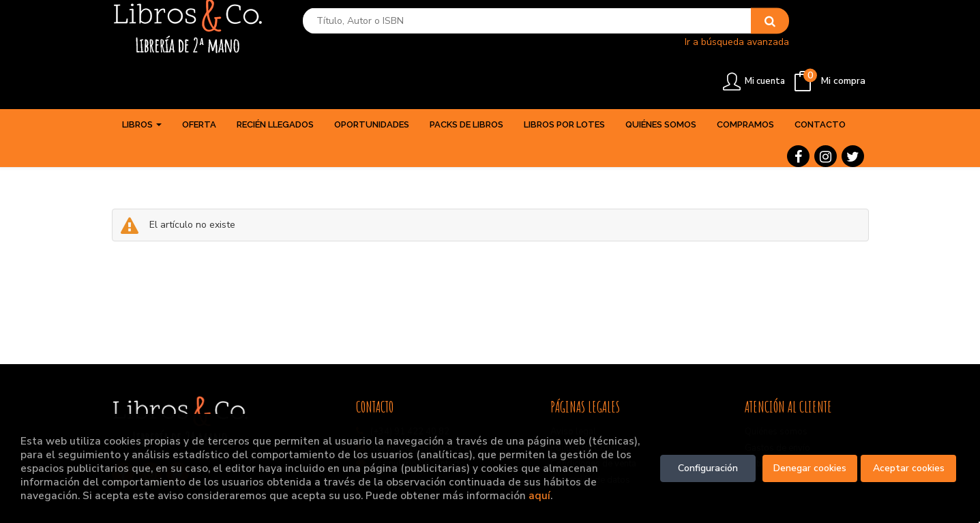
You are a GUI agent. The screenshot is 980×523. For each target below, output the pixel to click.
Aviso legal (573, 398)
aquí (539, 495)
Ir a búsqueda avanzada (633, 51)
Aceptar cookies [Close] (909, 468)
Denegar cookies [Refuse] (810, 468)
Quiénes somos (776, 398)
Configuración (708, 468)
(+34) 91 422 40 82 (410, 398)
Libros (142, 90)
